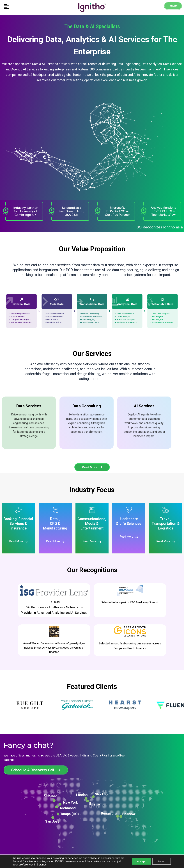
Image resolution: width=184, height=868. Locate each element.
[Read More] (26, 542)
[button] (23, 7)
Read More (16, 541)
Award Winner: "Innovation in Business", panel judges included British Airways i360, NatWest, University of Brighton (54, 648)
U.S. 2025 (54, 602)
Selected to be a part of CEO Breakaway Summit (130, 602)
